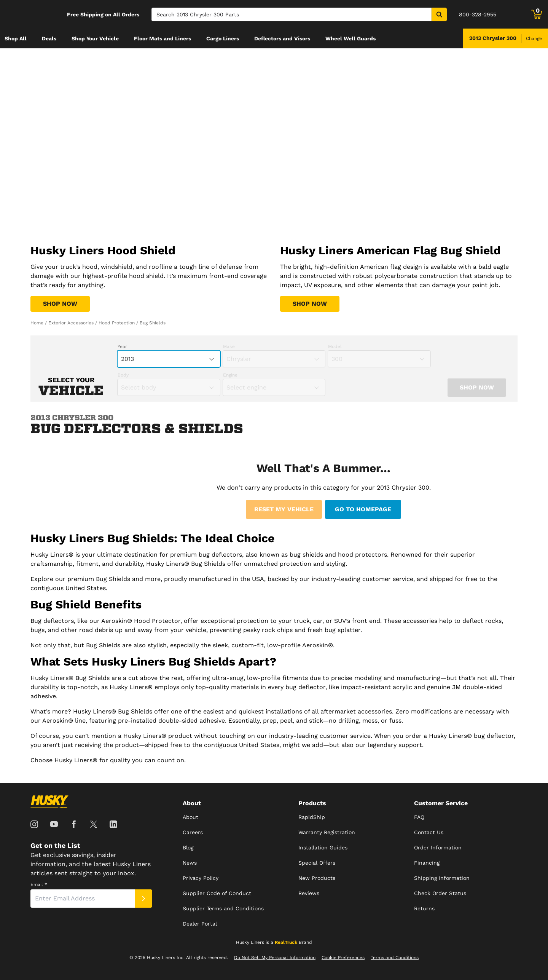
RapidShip (312, 817)
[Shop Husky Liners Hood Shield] (60, 304)
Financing (427, 863)
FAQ (419, 817)
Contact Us (429, 832)
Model (335, 346)
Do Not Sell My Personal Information (275, 958)
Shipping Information (442, 878)
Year (122, 346)
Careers (193, 832)
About (190, 817)
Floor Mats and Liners (162, 38)
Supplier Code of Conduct (217, 893)
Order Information (438, 848)
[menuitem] (16, 38)
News (190, 863)
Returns (424, 908)
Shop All (16, 38)
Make (229, 346)
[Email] (83, 899)
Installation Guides (323, 848)
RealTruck (286, 942)
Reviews (309, 893)
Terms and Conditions (395, 958)
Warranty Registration (327, 832)
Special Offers (317, 863)
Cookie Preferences (343, 958)
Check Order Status (440, 893)
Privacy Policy (201, 878)
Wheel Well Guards (350, 38)
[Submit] (143, 899)
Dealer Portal (200, 924)
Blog (188, 848)
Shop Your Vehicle (95, 38)
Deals (49, 38)
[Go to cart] (537, 14)
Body (123, 375)
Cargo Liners (223, 38)
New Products (317, 878)
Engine (230, 375)
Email (39, 884)
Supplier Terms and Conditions (223, 908)
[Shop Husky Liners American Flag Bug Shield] (310, 304)
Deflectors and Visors (282, 38)
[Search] (292, 14)
